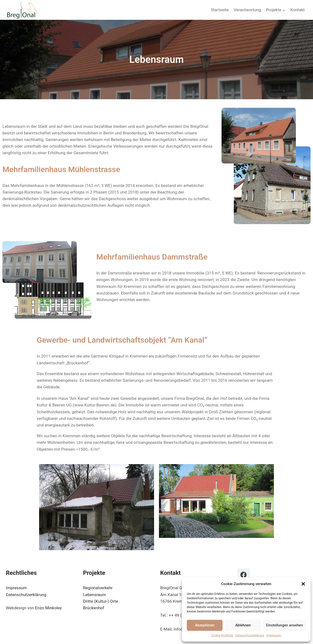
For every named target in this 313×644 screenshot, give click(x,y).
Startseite (220, 10)
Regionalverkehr (98, 588)
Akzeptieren (205, 625)
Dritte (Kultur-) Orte (101, 601)
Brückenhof (94, 608)
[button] (303, 584)
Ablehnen (243, 625)
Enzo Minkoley (48, 608)
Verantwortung (247, 10)
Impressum (274, 635)
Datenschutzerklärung (250, 635)
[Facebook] (244, 575)
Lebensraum (95, 595)
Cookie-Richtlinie (222, 635)
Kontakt (297, 10)
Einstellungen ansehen (285, 625)
